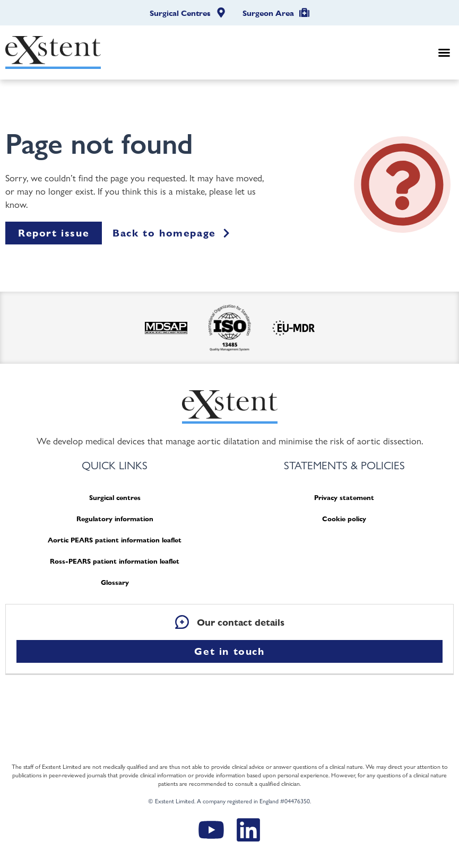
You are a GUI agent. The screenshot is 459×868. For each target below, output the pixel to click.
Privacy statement (344, 498)
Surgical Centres (180, 13)
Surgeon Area (268, 13)
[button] (444, 52)
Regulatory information (115, 519)
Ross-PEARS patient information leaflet (115, 561)
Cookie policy (344, 519)
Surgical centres (115, 498)
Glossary (115, 582)
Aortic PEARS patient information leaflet (115, 540)
